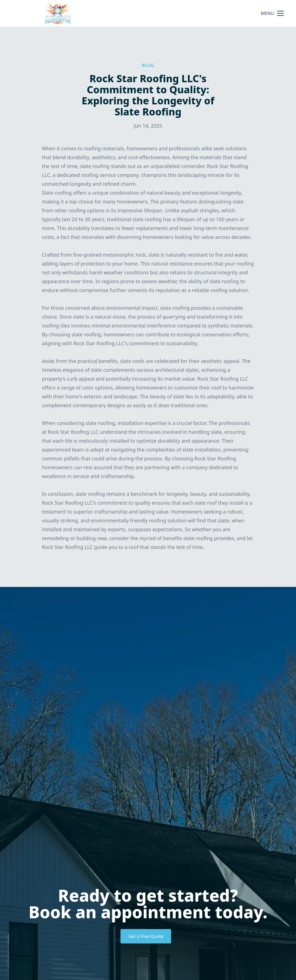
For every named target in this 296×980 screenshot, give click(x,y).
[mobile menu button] (281, 13)
